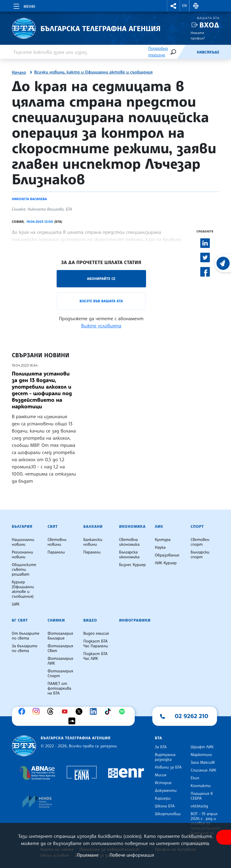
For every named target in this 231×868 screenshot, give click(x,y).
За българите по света (25, 648)
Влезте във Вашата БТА (101, 301)
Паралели (56, 552)
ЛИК (159, 527)
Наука (160, 548)
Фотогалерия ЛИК (61, 661)
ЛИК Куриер (166, 563)
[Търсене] (173, 52)
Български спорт (200, 555)
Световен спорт (200, 542)
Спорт (197, 527)
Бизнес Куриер (133, 565)
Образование (167, 555)
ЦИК (16, 604)
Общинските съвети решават (24, 570)
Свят (53, 527)
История (163, 783)
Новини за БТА (168, 767)
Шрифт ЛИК (202, 747)
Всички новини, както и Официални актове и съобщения (94, 72)
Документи (166, 791)
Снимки (56, 620)
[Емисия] (187, 52)
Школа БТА (165, 806)
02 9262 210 (192, 716)
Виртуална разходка (165, 757)
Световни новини (57, 542)
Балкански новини (93, 542)
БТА (159, 738)
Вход (209, 25)
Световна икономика (130, 542)
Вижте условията (101, 326)
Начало (19, 73)
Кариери (163, 798)
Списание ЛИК (204, 770)
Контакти (201, 786)
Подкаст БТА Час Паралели (96, 644)
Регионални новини (23, 555)
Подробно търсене (158, 52)
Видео (90, 620)
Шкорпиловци (168, 814)
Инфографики (135, 620)
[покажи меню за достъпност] (224, 837)
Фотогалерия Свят (61, 648)
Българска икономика (130, 555)
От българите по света (26, 636)
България (22, 527)
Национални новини (23, 542)
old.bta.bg (200, 806)
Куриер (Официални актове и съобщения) (23, 589)
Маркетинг (201, 755)
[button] (173, 6)
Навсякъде (208, 52)
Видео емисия (96, 634)
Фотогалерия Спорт (61, 674)
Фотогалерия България (61, 636)
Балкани (93, 527)
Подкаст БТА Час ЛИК (96, 656)
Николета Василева (30, 199)
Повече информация (132, 855)
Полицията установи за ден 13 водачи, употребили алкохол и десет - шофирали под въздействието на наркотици (42, 390)
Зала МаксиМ (203, 763)
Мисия (161, 775)
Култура (163, 540)
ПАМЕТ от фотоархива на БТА (59, 688)
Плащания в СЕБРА (202, 796)
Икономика (132, 527)
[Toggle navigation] (24, 5)
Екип (195, 778)
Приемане (88, 855)
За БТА (161, 747)
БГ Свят (20, 620)
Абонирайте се (101, 279)
